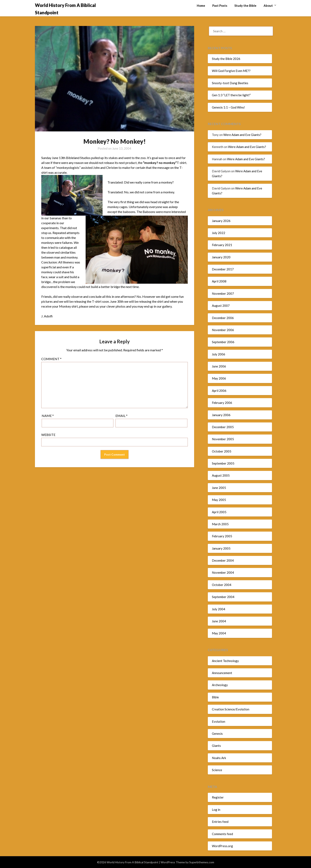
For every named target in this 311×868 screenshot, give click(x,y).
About (268, 6)
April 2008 (219, 281)
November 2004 (223, 572)
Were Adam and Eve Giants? (242, 135)
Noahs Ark (219, 758)
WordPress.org (222, 846)
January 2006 (221, 415)
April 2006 (219, 391)
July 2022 (219, 233)
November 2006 (223, 330)
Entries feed (220, 822)
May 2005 (219, 500)
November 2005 (223, 439)
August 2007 (221, 306)
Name (48, 416)
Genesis (217, 734)
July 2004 (219, 609)
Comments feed (222, 834)
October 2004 (222, 585)
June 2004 (219, 621)
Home (201, 6)
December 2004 (223, 560)
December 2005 (223, 427)
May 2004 (219, 633)
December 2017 (223, 269)
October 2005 (222, 451)
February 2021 (222, 245)
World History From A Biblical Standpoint (65, 9)
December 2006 (223, 318)
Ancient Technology (225, 661)
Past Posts (220, 6)
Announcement (222, 673)
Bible (215, 697)
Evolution (219, 721)
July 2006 (219, 354)
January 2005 (221, 548)
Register (218, 797)
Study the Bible (245, 6)
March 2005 (220, 524)
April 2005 (219, 512)
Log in (216, 810)
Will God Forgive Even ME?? (231, 71)
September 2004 (223, 597)
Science (217, 770)
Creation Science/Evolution (231, 709)
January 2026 (221, 221)
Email (121, 416)
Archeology (220, 685)
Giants (216, 746)
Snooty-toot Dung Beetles (230, 83)
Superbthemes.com (202, 862)
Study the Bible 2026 (226, 59)
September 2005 (223, 463)
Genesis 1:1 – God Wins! (228, 107)
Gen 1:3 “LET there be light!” (231, 95)
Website (48, 435)
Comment (51, 359)
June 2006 (219, 366)
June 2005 (219, 488)
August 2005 (221, 475)
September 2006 (223, 342)
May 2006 (219, 378)
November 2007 (223, 293)
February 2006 (222, 403)
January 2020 (221, 257)
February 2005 (222, 536)
